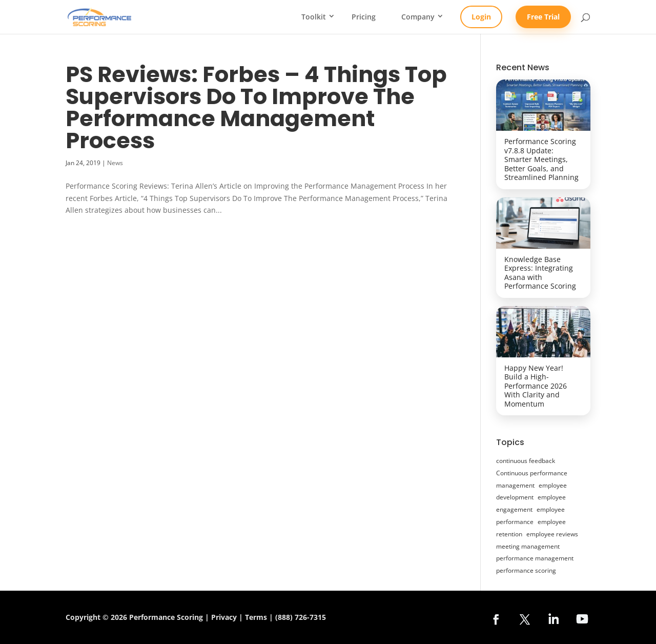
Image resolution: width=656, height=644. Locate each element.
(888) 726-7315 (301, 617)
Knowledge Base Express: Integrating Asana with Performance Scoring (540, 273)
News (115, 163)
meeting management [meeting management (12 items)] (528, 546)
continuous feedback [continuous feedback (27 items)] (526, 461)
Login (481, 17)
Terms (256, 617)
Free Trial (543, 17)
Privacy (224, 617)
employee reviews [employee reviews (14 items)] (552, 534)
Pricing (364, 17)
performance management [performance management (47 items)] (535, 558)
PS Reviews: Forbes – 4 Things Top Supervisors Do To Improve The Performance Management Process (256, 107)
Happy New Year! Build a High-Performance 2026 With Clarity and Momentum (536, 386)
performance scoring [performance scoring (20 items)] (526, 570)
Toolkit (314, 17)
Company (418, 17)
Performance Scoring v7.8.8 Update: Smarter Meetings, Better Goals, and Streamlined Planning (541, 159)
